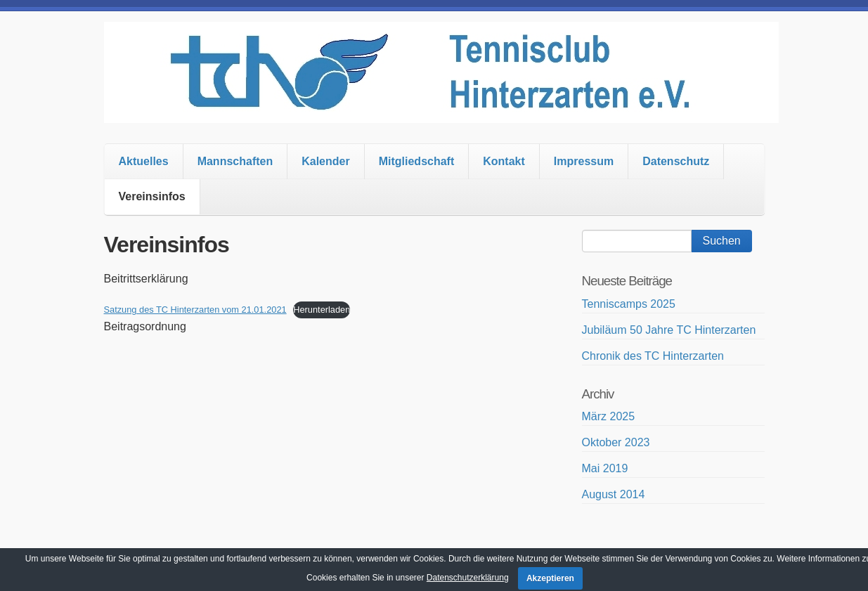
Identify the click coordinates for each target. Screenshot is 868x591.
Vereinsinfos (152, 196)
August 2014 (614, 494)
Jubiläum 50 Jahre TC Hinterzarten (669, 330)
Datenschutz (676, 161)
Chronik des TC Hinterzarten (653, 356)
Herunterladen (322, 310)
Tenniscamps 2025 (629, 304)
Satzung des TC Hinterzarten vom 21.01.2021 (195, 310)
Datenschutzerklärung (468, 578)
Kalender (325, 161)
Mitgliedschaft (417, 161)
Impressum (584, 161)
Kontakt (504, 161)
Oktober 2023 (616, 442)
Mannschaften (235, 161)
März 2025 (609, 416)
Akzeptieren (550, 578)
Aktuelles (144, 161)
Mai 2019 (605, 468)
